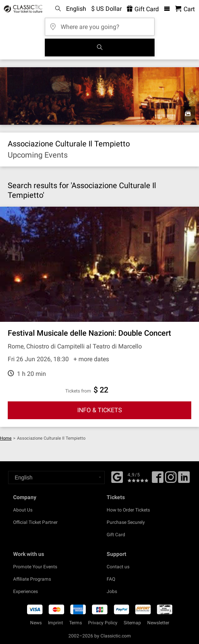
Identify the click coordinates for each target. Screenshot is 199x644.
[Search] (100, 48)
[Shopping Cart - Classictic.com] (185, 9)
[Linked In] (184, 480)
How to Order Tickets (128, 510)
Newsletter (158, 623)
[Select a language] (56, 477)
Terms (76, 623)
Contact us (118, 567)
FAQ (111, 579)
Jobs (112, 591)
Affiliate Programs (32, 579)
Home (6, 438)
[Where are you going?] (100, 24)
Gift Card (116, 535)
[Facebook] (117, 476)
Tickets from (78, 391)
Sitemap (132, 623)
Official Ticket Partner (35, 522)
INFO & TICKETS (100, 410)
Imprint (55, 623)
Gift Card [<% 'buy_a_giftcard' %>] (143, 9)
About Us (23, 510)
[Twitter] (171, 480)
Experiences (26, 591)
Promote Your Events (35, 567)
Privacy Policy (103, 623)
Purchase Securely (126, 522)
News (36, 623)
